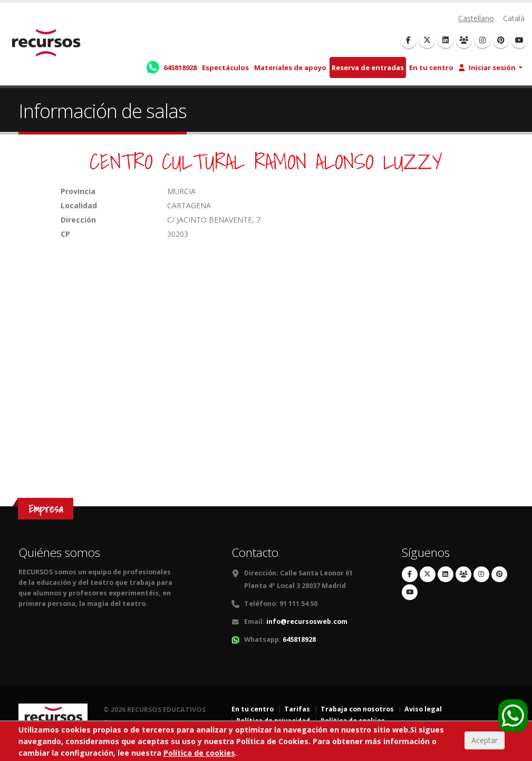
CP (65, 234)
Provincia (78, 191)
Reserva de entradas (368, 68)
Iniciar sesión (487, 68)
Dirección (78, 220)
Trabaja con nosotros (357, 709)
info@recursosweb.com (307, 622)
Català (514, 18)
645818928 (299, 639)
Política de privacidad (273, 721)
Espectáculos (225, 68)
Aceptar (485, 748)
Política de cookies (353, 721)
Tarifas (297, 709)
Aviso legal (423, 709)
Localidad (79, 205)
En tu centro (431, 68)
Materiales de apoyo (290, 68)
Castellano (476, 18)
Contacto (255, 552)
